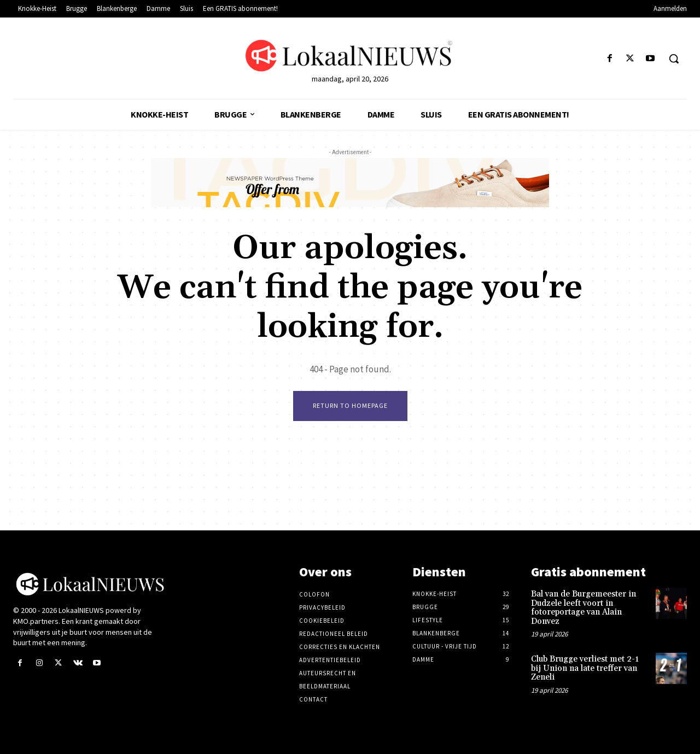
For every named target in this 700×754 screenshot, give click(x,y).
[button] (674, 59)
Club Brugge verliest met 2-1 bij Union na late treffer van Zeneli (585, 668)
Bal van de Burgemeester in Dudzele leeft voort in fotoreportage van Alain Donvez (584, 608)
